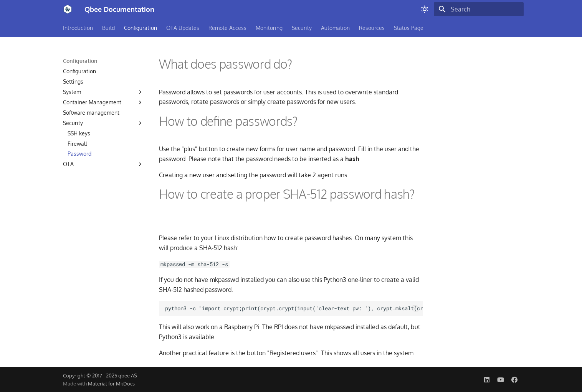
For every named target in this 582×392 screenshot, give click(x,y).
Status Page (409, 28)
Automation (335, 28)
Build (108, 28)
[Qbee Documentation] (68, 9)
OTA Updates (183, 28)
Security (302, 28)
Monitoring (269, 28)
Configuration (141, 28)
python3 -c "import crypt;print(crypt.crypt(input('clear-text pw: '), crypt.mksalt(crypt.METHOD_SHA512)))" (294, 308)
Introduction (78, 28)
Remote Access (227, 28)
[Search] (479, 9)
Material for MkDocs (111, 384)
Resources (372, 28)
